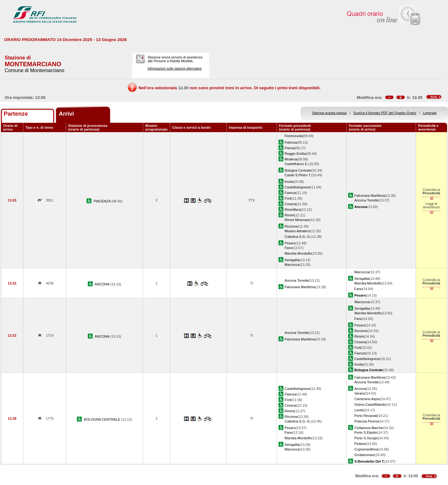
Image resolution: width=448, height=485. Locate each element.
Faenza (290, 193)
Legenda (430, 113)
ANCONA (102, 284)
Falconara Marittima (370, 196)
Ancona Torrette (366, 200)
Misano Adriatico (297, 231)
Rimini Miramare (297, 220)
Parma (290, 148)
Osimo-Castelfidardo (370, 404)
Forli (288, 198)
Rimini (289, 215)
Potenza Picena (366, 421)
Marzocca (292, 265)
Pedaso (360, 444)
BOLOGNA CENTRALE (103, 419)
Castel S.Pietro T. (298, 175)
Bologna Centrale (298, 170)
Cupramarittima (366, 449)
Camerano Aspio (367, 399)
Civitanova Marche (369, 428)
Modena (291, 159)
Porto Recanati (366, 416)
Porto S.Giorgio (366, 438)
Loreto (359, 410)
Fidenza (291, 142)
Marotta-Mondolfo (298, 253)
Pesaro (290, 243)
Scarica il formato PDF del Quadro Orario (385, 113)
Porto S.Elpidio (366, 432)
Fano (289, 248)
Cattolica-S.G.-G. (298, 237)
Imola (289, 182)
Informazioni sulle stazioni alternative (175, 68)
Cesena (291, 204)
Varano (360, 393)
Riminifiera (293, 210)
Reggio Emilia (295, 154)
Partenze (16, 114)
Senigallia (292, 260)
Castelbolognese (298, 187)
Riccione (291, 226)
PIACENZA (103, 201)
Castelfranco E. (296, 164)
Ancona (360, 389)
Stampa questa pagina (329, 113)
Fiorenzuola (294, 136)
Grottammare (364, 455)
